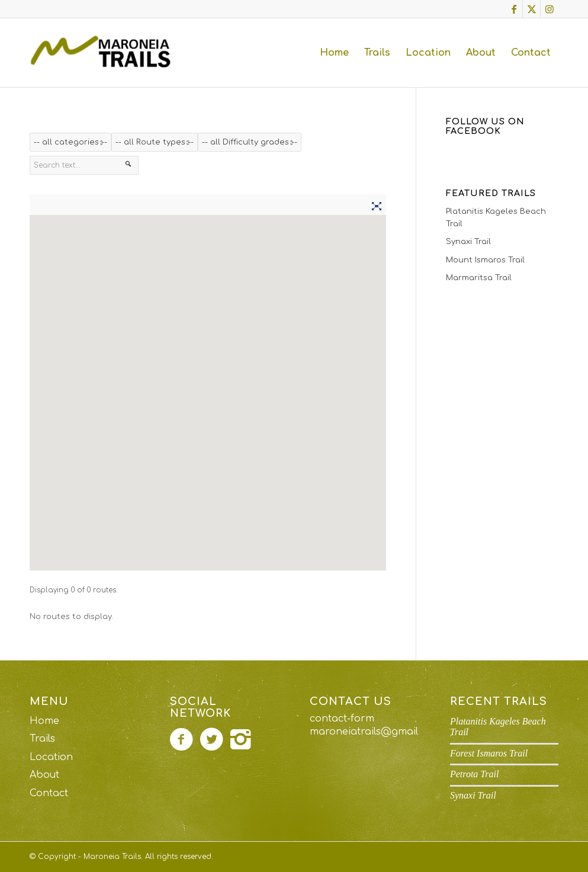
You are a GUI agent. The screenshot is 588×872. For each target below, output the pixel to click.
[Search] (128, 166)
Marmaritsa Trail (479, 278)
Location (51, 757)
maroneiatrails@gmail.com (375, 732)
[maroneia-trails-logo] (104, 53)
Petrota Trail (475, 774)
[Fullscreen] (377, 204)
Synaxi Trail (468, 242)
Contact (49, 793)
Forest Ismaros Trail (489, 753)
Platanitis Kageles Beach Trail (496, 218)
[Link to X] (531, 9)
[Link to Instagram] (550, 9)
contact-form (342, 719)
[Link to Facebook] (514, 9)
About (44, 775)
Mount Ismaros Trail (485, 260)
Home (44, 721)
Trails (42, 739)
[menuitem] (334, 53)
